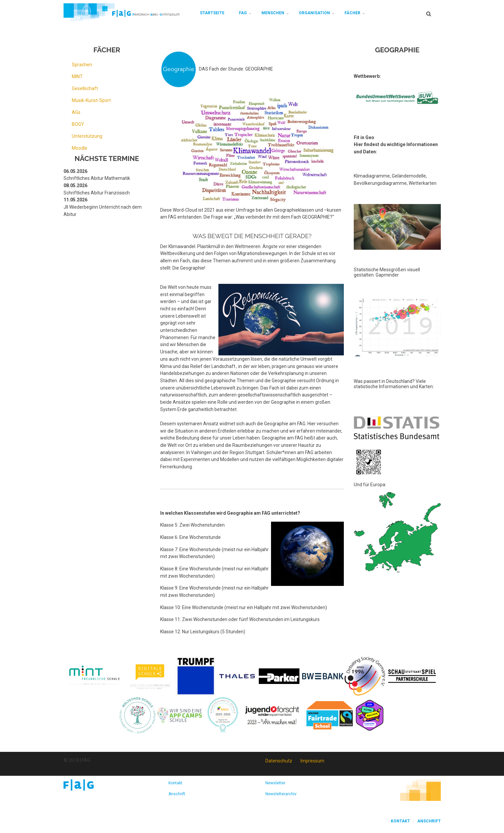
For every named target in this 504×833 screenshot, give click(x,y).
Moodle (80, 148)
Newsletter (275, 783)
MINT (77, 77)
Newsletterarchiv (281, 794)
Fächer (352, 13)
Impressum (312, 761)
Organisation (314, 13)
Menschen (273, 13)
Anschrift (177, 794)
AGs (76, 112)
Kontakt (175, 783)
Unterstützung (87, 136)
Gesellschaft (85, 88)
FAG (243, 13)
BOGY (78, 124)
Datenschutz (279, 761)
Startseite (212, 13)
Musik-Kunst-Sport (91, 100)
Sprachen (82, 65)
